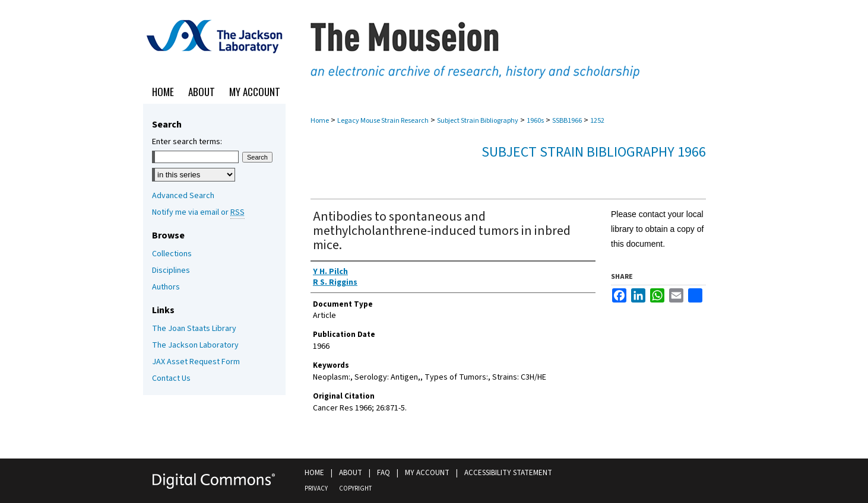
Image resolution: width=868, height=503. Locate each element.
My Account (427, 473)
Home (320, 121)
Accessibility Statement (508, 473)
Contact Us (171, 378)
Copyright (355, 488)
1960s (535, 121)
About (351, 473)
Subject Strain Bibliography (478, 121)
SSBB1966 (567, 121)
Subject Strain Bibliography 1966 (594, 152)
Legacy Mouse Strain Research (383, 121)
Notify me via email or (198, 212)
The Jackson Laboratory (195, 345)
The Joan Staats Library (194, 329)
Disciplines (171, 270)
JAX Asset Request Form (196, 362)
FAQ (384, 473)
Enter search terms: (187, 142)
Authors (166, 287)
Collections (172, 254)
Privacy (316, 488)
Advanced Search (183, 196)
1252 (597, 121)
